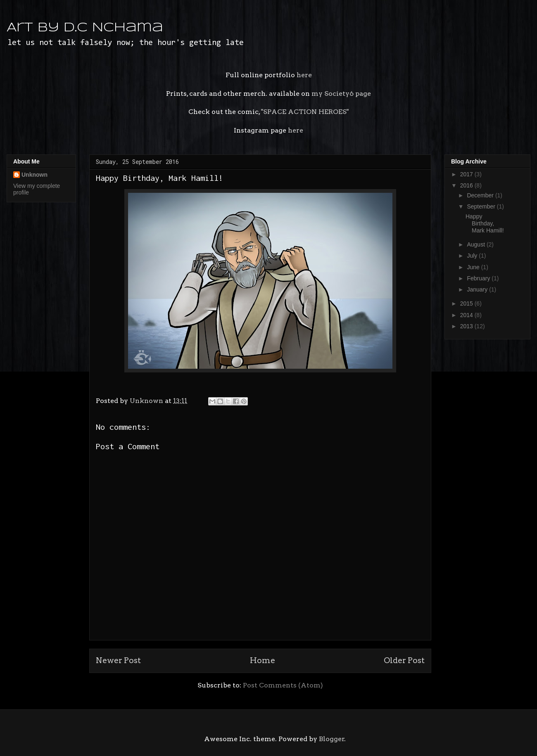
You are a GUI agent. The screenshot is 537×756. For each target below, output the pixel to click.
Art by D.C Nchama (85, 28)
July (473, 256)
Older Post (404, 660)
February (479, 278)
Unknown (34, 175)
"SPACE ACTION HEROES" (304, 112)
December (481, 195)
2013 (467, 326)
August (476, 244)
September (482, 206)
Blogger (332, 739)
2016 (467, 185)
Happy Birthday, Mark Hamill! (485, 223)
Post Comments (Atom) (283, 685)
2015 (467, 303)
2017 (467, 174)
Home (263, 660)
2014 (467, 315)
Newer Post (118, 660)
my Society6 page (341, 94)
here (304, 75)
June (474, 267)
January (478, 289)
